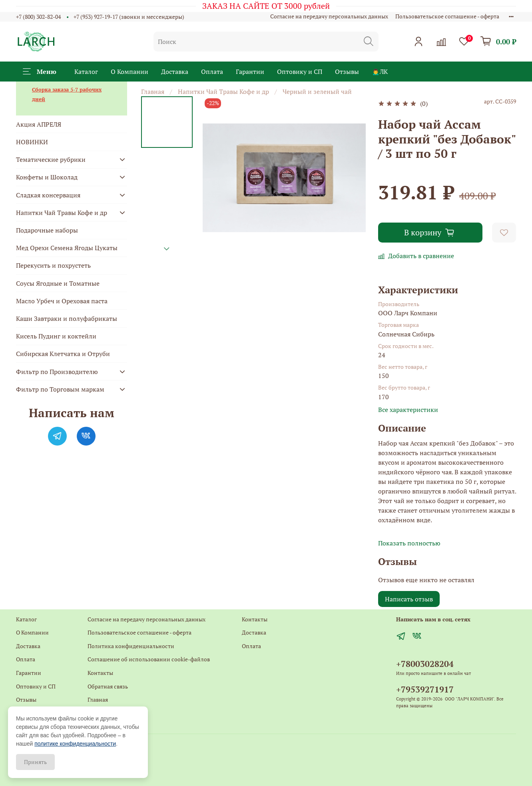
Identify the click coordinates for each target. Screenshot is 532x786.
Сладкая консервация (48, 195)
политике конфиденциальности (75, 744)
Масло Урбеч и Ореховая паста (62, 301)
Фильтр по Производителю (57, 372)
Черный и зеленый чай (317, 92)
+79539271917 (425, 689)
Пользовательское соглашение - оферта (447, 16)
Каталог (86, 72)
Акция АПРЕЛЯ (39, 124)
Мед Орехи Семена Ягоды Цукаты (67, 248)
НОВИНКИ (32, 142)
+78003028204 (425, 664)
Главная (153, 92)
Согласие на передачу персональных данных (329, 16)
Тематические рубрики (51, 159)
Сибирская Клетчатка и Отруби (63, 354)
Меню (40, 72)
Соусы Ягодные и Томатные (58, 283)
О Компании (130, 72)
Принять (35, 762)
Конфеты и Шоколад (47, 177)
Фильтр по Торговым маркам (60, 389)
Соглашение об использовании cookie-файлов (149, 659)
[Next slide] (167, 249)
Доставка (175, 72)
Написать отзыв (409, 599)
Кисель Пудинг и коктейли (56, 336)
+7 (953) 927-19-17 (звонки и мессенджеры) (129, 17)
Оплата (212, 72)
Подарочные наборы (47, 230)
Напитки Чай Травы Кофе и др (223, 92)
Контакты (100, 673)
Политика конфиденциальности (131, 646)
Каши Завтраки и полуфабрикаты (67, 318)
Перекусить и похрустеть (53, 265)
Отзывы (347, 72)
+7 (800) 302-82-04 (38, 17)
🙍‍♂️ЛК (380, 72)
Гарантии (250, 72)
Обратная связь (108, 686)
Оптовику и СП (300, 72)
